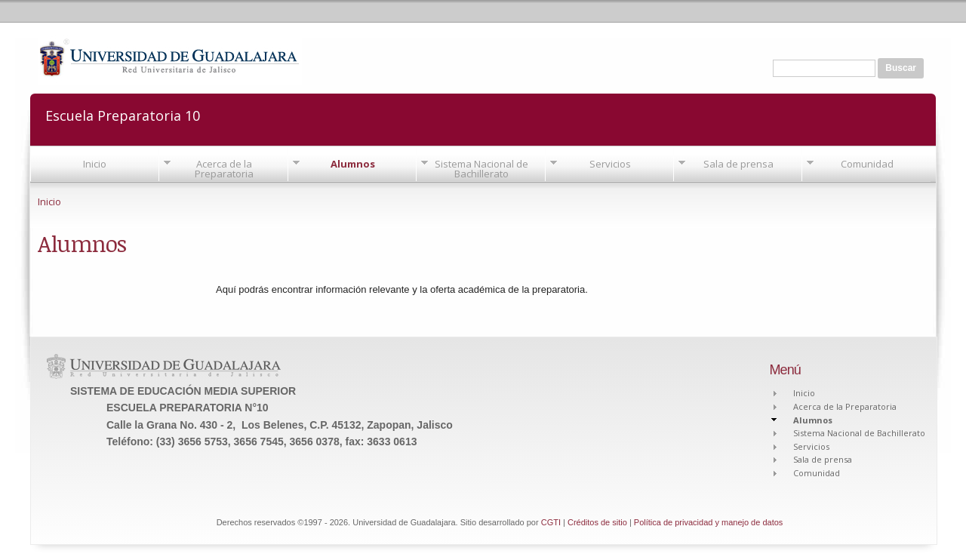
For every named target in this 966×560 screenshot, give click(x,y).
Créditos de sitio (597, 522)
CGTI (551, 522)
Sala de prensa (738, 164)
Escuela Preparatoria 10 (123, 114)
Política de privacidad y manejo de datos (709, 522)
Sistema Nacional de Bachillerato (481, 169)
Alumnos (353, 164)
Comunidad (867, 164)
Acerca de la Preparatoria (224, 169)
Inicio (95, 164)
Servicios (610, 164)
